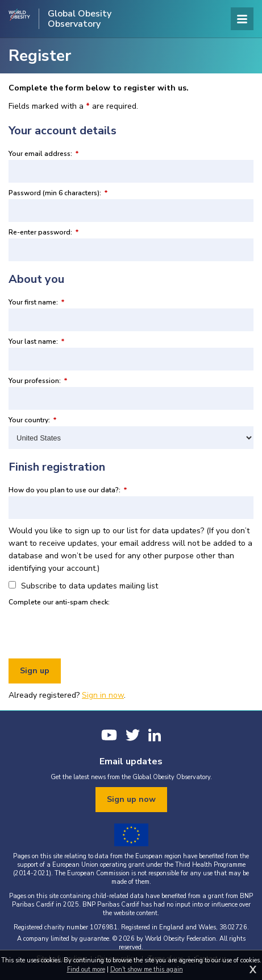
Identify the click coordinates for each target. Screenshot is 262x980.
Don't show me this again (147, 969)
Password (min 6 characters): (58, 193)
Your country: (33, 420)
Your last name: (37, 341)
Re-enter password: (44, 232)
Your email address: (44, 154)
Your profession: (38, 381)
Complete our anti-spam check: (59, 602)
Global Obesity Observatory (80, 19)
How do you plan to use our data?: (68, 490)
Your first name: (37, 302)
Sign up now (131, 799)
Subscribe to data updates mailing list (83, 586)
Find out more (86, 969)
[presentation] (95, 631)
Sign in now (103, 695)
